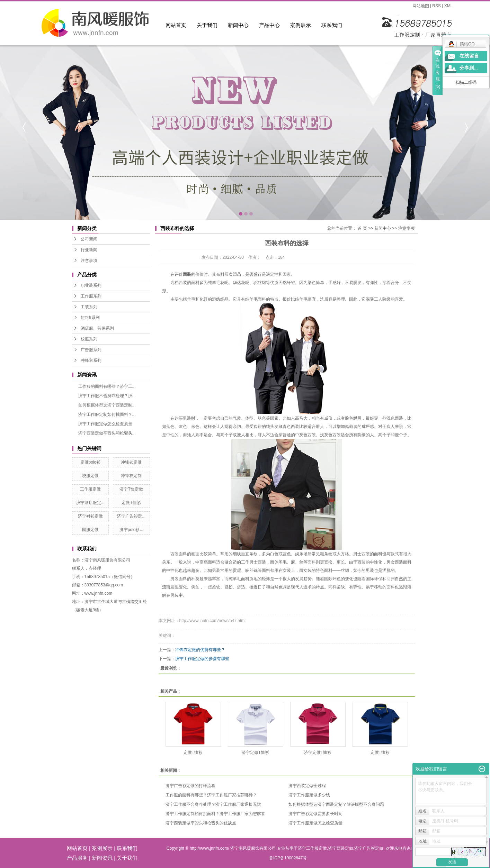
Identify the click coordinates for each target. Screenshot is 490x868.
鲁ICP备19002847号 (288, 858)
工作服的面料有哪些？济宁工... (107, 386)
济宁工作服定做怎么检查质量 (105, 424)
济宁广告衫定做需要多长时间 (315, 814)
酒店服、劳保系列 (97, 328)
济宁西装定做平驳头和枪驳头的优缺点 (201, 823)
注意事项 (89, 261)
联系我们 (332, 25)
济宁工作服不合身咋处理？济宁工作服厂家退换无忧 (213, 804)
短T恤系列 (90, 318)
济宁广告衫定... (131, 516)
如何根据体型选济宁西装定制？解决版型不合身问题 (336, 804)
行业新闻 (89, 250)
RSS (436, 6)
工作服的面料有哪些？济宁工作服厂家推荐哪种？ (211, 795)
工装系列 (89, 307)
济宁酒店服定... (90, 503)
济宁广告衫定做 (369, 848)
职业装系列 (91, 285)
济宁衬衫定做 (90, 516)
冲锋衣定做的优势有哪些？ (200, 650)
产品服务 (77, 858)
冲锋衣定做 (131, 462)
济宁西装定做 (341, 848)
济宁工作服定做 (312, 848)
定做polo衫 (91, 462)
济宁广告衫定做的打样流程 (190, 786)
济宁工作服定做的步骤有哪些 (202, 659)
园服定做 (90, 530)
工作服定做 (90, 489)
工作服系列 (91, 296)
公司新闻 (89, 239)
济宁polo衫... (131, 530)
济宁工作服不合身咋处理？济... (107, 396)
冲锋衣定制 (131, 476)
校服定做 (90, 476)
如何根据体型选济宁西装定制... (107, 405)
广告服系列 (91, 350)
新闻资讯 (102, 858)
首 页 (362, 228)
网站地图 (421, 6)
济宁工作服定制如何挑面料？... (107, 414)
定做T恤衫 (131, 503)
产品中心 (269, 25)
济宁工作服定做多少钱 (309, 795)
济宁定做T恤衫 (255, 752)
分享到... (469, 68)
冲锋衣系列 (91, 360)
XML (449, 6)
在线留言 (469, 56)
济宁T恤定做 (131, 489)
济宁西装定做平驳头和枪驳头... (107, 433)
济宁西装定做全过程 (307, 786)
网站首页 (176, 25)
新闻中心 (238, 25)
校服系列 (89, 339)
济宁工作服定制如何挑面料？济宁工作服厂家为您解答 (215, 814)
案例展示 (301, 25)
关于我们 (207, 25)
